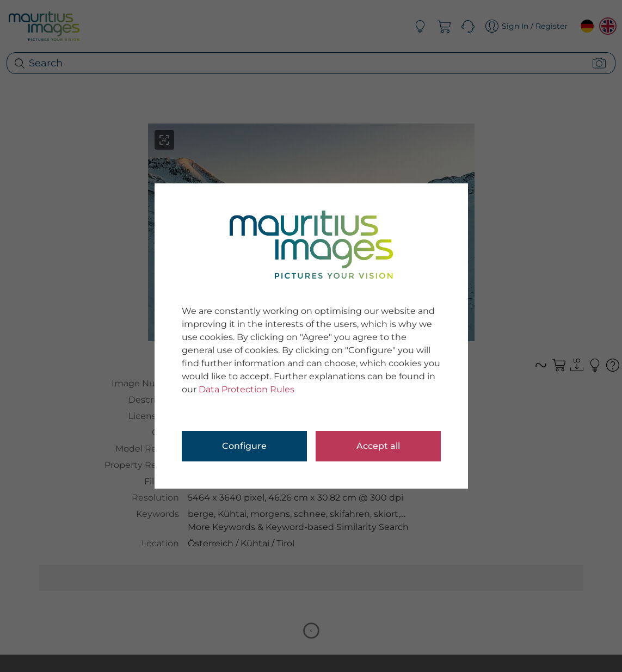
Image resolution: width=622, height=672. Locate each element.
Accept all (378, 446)
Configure (244, 446)
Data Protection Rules (247, 389)
